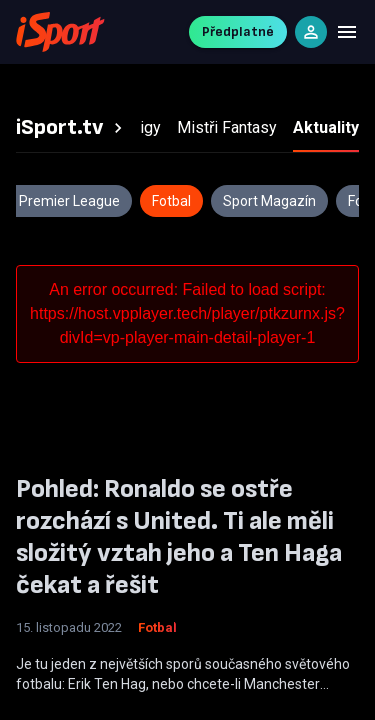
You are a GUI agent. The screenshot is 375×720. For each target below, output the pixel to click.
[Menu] (347, 32)
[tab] (72, 128)
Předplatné (238, 31)
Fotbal (157, 627)
